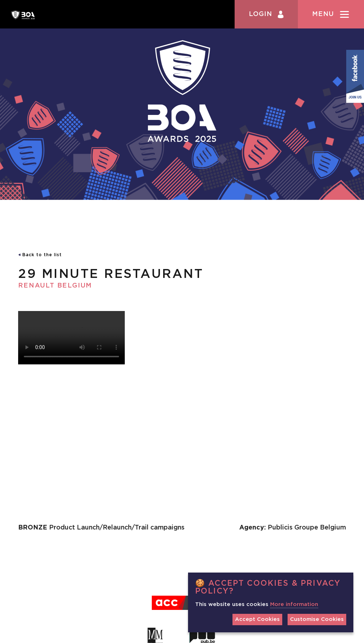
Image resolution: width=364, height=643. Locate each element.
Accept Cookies (257, 619)
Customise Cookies (317, 619)
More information (294, 604)
